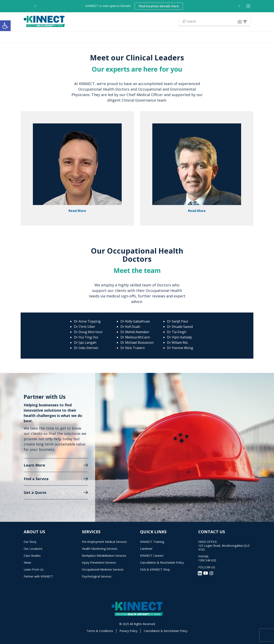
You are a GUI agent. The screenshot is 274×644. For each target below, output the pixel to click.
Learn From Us (34, 569)
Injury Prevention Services (99, 563)
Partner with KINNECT (38, 576)
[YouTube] (206, 573)
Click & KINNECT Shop (155, 569)
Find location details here (159, 6)
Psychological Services (97, 576)
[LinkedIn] (200, 573)
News (27, 563)
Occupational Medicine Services (103, 569)
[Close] (248, 6)
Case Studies (32, 556)
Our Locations (33, 549)
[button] (5, 26)
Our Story (30, 542)
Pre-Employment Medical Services (104, 542)
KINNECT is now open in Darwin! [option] (134, 6)
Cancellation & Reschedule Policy (162, 563)
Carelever (146, 549)
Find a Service (36, 479)
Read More (77, 211)
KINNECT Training (152, 542)
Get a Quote (35, 492)
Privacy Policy (128, 631)
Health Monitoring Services (100, 549)
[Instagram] (211, 573)
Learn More (34, 465)
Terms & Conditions (100, 631)
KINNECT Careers (152, 556)
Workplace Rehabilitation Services (104, 556)
